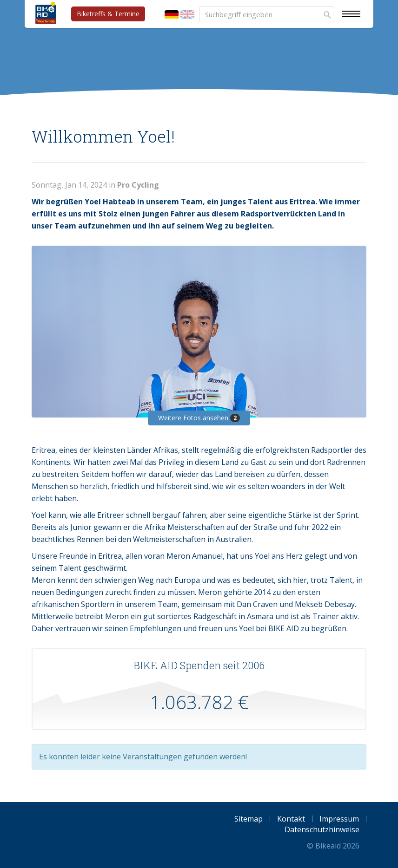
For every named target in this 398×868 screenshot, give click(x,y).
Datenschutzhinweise (322, 829)
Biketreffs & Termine (108, 14)
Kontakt (291, 819)
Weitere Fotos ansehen (199, 418)
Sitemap (249, 819)
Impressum (339, 819)
